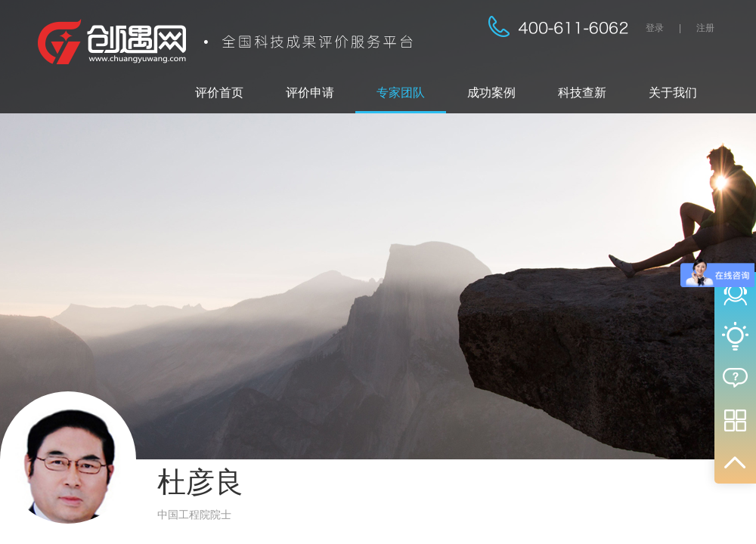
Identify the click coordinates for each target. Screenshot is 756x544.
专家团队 (401, 93)
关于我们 (673, 93)
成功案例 (491, 93)
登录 (655, 28)
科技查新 (582, 93)
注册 (705, 28)
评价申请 (310, 93)
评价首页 (219, 93)
